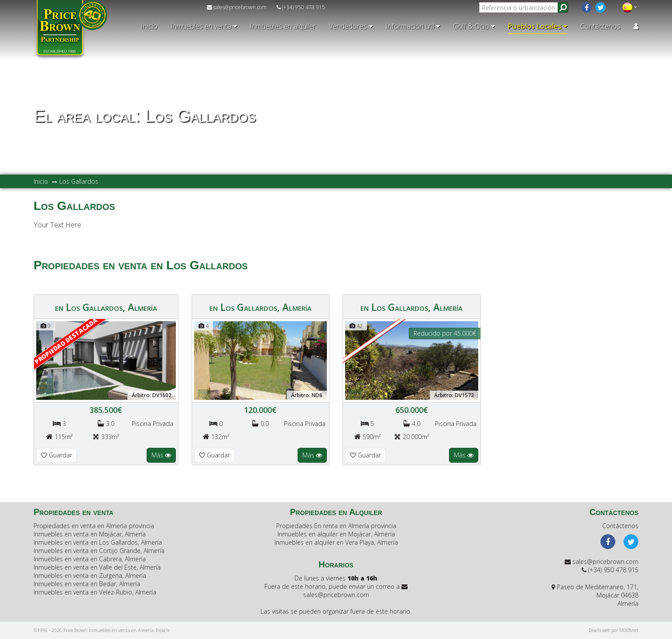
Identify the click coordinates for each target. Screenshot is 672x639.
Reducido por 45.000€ (445, 333)
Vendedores (351, 26)
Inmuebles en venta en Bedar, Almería (87, 584)
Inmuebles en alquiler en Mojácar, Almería (336, 534)
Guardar (57, 455)
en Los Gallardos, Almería (106, 307)
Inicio (149, 26)
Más (161, 455)
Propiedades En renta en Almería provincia (336, 526)
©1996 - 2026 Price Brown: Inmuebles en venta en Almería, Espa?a (102, 630)
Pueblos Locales (538, 26)
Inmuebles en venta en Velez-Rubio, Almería (95, 592)
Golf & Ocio (474, 26)
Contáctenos (600, 26)
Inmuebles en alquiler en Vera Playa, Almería (336, 542)
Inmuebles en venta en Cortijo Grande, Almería (99, 551)
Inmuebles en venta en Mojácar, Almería (90, 534)
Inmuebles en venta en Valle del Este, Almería (97, 567)
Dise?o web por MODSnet (614, 630)
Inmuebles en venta (204, 26)
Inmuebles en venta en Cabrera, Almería (90, 559)
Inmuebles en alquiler (283, 26)
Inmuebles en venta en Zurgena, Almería (90, 575)
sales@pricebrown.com (237, 7)
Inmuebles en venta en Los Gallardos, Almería (98, 542)
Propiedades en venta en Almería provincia (94, 526)
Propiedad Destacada (66, 341)
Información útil (413, 26)
